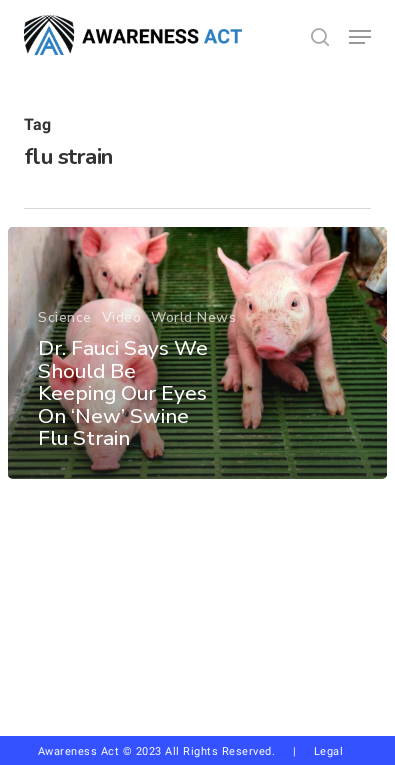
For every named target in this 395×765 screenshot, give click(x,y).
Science (65, 318)
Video (122, 318)
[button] (360, 37)
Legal (329, 751)
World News (193, 318)
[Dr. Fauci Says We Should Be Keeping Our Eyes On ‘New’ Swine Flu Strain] (197, 353)
